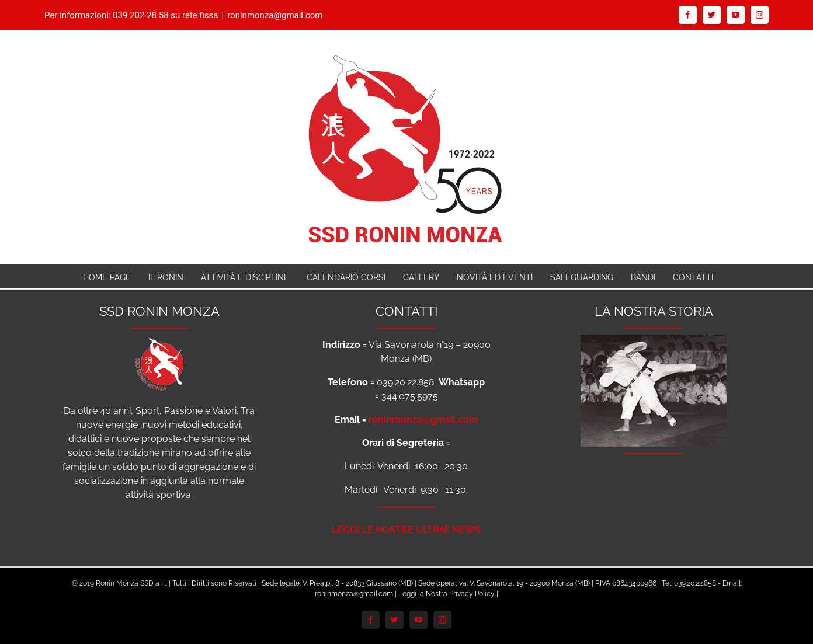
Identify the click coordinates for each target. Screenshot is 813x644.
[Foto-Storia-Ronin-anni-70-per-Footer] (654, 341)
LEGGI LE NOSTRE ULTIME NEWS (406, 530)
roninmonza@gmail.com (275, 15)
